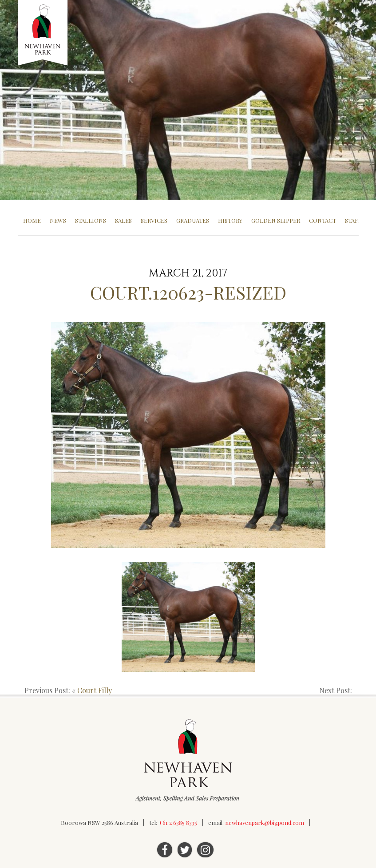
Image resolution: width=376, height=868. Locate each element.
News (58, 220)
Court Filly (95, 690)
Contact (323, 220)
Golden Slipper (276, 220)
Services (154, 220)
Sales (123, 220)
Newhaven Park (43, 33)
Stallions (91, 220)
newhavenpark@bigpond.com (265, 823)
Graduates (193, 220)
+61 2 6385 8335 (178, 823)
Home (32, 220)
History (230, 220)
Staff (353, 220)
